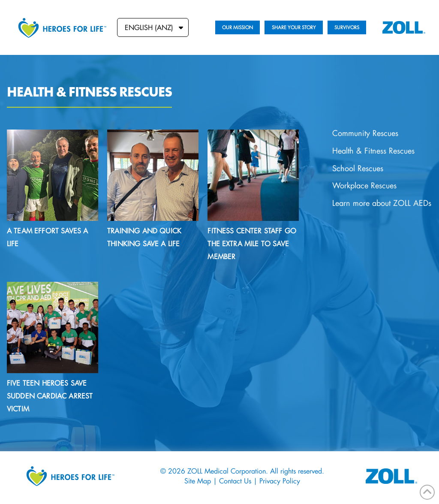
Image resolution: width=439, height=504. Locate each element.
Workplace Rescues (364, 186)
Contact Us (235, 481)
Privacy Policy (280, 481)
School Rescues (358, 168)
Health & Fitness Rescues (373, 151)
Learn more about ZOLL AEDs (382, 203)
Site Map (198, 481)
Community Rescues (365, 133)
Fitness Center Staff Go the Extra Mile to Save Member (252, 243)
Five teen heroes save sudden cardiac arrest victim (50, 396)
